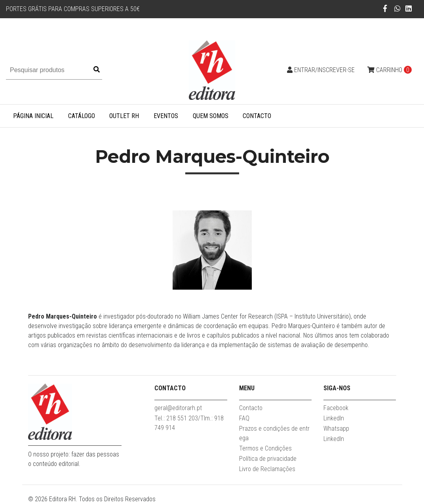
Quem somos (211, 116)
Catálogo (82, 116)
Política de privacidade (268, 459)
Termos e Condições (265, 448)
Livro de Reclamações (267, 469)
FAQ (244, 418)
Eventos (166, 116)
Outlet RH (124, 116)
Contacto (257, 116)
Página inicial (33, 116)
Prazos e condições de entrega (274, 433)
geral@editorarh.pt (178, 408)
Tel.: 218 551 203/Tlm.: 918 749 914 (189, 423)
